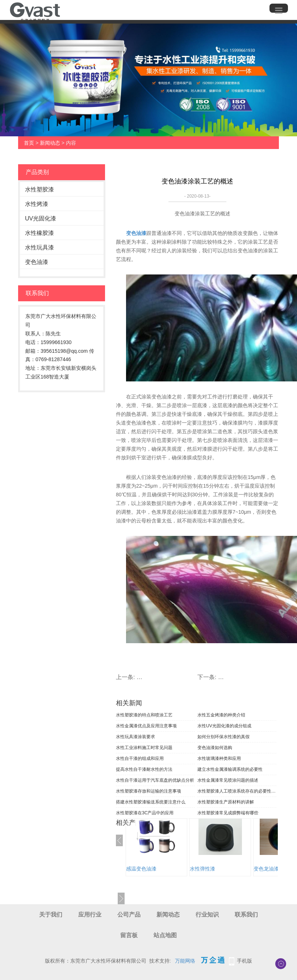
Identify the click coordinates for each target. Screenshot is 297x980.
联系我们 (246, 915)
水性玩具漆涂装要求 (135, 737)
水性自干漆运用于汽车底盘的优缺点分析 (155, 780)
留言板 (129, 935)
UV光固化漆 (41, 218)
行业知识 (207, 915)
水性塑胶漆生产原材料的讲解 (226, 802)
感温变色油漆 (141, 869)
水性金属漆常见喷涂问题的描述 (228, 780)
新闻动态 (50, 143)
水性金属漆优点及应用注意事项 (146, 726)
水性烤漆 (37, 204)
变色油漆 (37, 262)
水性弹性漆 (202, 869)
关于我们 (51, 915)
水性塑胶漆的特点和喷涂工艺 (144, 715)
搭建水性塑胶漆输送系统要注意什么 (151, 802)
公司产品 (129, 915)
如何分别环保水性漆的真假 (223, 737)
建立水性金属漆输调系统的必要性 (230, 769)
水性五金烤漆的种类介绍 (221, 715)
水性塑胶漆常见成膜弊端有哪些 (228, 813)
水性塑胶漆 (39, 189)
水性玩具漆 (39, 247)
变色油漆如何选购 (215, 748)
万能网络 (185, 961)
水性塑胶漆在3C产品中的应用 (145, 813)
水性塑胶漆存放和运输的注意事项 (148, 791)
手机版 (244, 961)
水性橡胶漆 (39, 233)
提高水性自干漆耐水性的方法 (144, 769)
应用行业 (90, 915)
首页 (29, 143)
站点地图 (165, 935)
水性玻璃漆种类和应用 (219, 758)
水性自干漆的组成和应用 (140, 758)
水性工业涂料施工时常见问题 (144, 748)
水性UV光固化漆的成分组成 (224, 726)
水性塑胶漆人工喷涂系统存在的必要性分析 (237, 791)
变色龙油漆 (266, 869)
